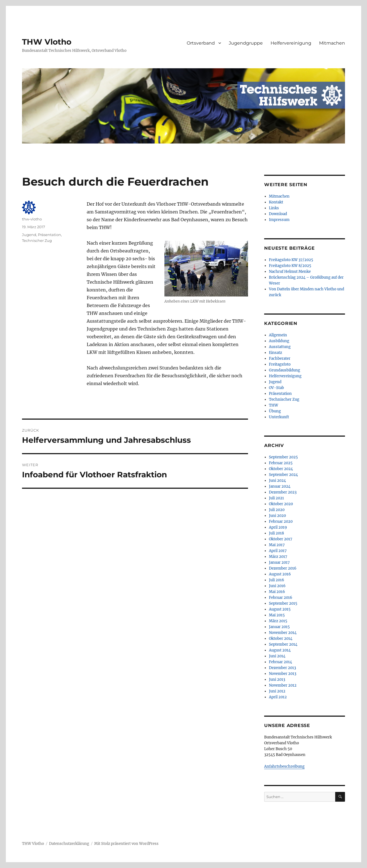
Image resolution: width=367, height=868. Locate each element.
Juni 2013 (277, 679)
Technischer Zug (37, 240)
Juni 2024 (277, 481)
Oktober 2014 (281, 639)
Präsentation (49, 235)
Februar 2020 (281, 521)
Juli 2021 (276, 498)
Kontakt (276, 202)
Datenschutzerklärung (69, 844)
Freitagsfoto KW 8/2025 (290, 266)
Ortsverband (201, 43)
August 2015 (280, 609)
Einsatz (275, 353)
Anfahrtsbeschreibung (284, 766)
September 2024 (283, 475)
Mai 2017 (277, 545)
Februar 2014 (280, 662)
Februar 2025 (281, 463)
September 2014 (283, 644)
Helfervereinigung (291, 43)
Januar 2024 (280, 486)
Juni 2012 (277, 691)
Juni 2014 (277, 656)
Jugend (29, 235)
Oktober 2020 (281, 504)
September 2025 (283, 457)
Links (274, 208)
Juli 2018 (276, 533)
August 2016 (280, 574)
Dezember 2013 (282, 668)
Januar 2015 (279, 627)
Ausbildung (279, 341)
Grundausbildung (285, 370)
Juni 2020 (277, 516)
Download (278, 214)
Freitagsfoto (280, 364)
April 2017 (278, 551)
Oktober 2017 (281, 539)
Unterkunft (279, 417)
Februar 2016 (281, 598)
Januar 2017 (279, 562)
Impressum (279, 220)
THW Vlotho (47, 42)
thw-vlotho (32, 219)
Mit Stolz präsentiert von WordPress (126, 844)
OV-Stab (276, 388)
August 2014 (280, 650)
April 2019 (278, 527)
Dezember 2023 (283, 492)
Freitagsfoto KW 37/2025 (291, 260)
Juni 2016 (277, 586)
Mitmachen (332, 43)
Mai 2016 (277, 592)
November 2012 (283, 685)
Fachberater (280, 358)
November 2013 (283, 674)
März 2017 (278, 557)
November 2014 (283, 633)
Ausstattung (280, 347)
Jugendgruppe (246, 43)
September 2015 (283, 603)
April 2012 (278, 697)
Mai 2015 (277, 615)
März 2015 (278, 621)
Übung (275, 411)
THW (274, 405)
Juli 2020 (277, 510)
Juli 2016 (277, 580)
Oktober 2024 (281, 469)
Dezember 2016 (283, 568)
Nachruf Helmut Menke (290, 272)
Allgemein (278, 335)
